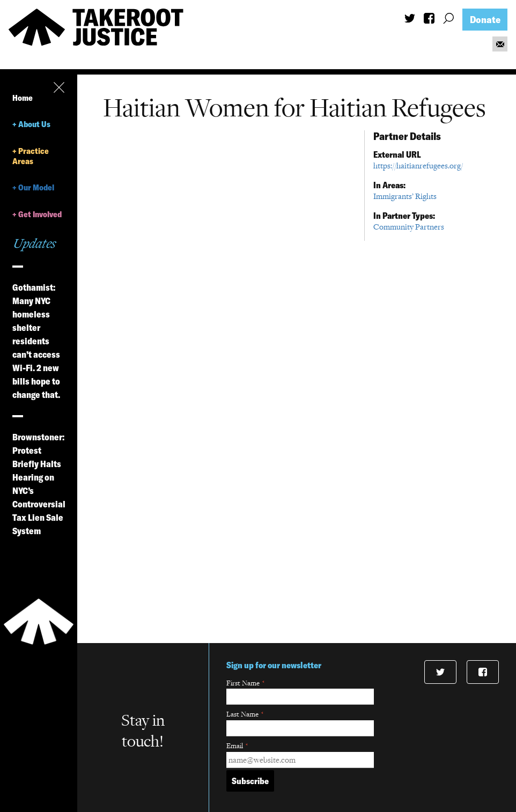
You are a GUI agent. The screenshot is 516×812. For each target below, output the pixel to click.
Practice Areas (31, 156)
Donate (485, 20)
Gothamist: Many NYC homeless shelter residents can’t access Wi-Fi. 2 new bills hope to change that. (36, 341)
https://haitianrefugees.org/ (418, 165)
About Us (34, 124)
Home (23, 98)
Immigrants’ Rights (405, 196)
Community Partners (409, 227)
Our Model (36, 187)
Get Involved (40, 214)
